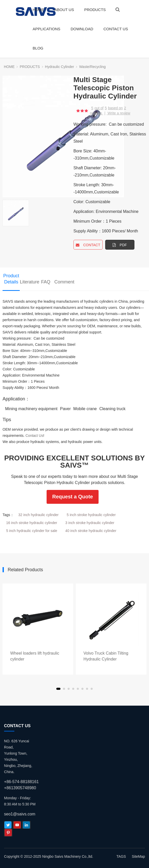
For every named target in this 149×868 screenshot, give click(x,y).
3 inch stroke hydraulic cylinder (90, 523)
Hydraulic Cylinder (60, 67)
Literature (28, 282)
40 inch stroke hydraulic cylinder (91, 531)
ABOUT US (64, 10)
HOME (39, 10)
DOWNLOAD (82, 29)
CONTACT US (116, 29)
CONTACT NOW (88, 246)
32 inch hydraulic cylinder (38, 515)
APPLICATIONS (47, 29)
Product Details (11, 279)
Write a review (119, 113)
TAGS (121, 856)
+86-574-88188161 (22, 782)
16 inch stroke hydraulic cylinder (32, 523)
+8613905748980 (20, 788)
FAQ (46, 282)
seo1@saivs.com (20, 814)
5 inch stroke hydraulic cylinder (91, 515)
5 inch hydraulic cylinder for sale (32, 531)
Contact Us (34, 436)
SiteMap (138, 856)
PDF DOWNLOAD (120, 246)
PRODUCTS (95, 10)
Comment (63, 282)
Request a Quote (73, 497)
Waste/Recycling (92, 67)
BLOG (38, 48)
